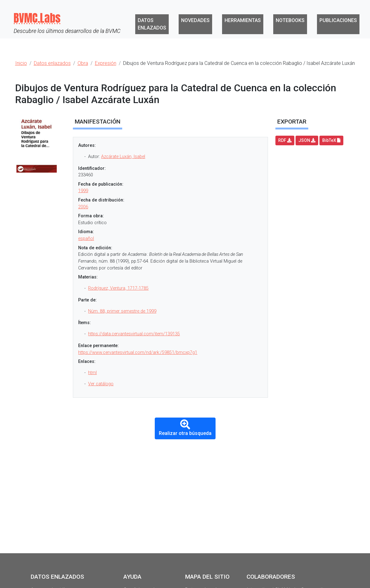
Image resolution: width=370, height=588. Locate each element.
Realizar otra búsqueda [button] (185, 428)
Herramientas (243, 20)
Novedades (195, 20)
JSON (307, 140)
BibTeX (331, 140)
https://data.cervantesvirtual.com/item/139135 (134, 334)
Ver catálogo (101, 384)
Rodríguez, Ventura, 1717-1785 (118, 288)
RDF (285, 140)
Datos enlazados (152, 24)
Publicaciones (338, 20)
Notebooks (290, 20)
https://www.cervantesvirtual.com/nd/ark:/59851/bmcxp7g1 (138, 353)
